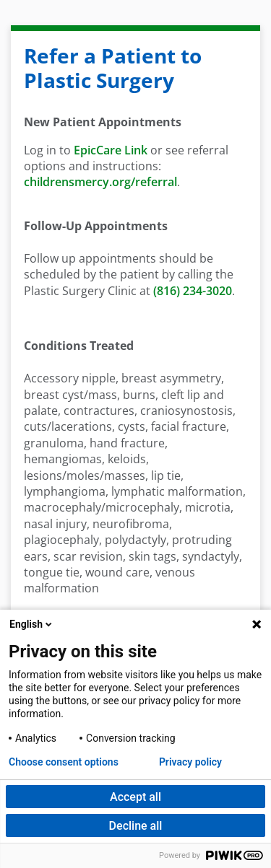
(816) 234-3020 (193, 291)
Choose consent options (64, 762)
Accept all (135, 797)
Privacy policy (190, 762)
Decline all (136, 826)
